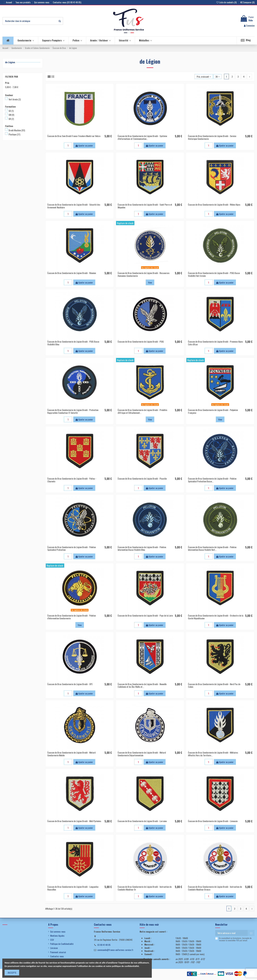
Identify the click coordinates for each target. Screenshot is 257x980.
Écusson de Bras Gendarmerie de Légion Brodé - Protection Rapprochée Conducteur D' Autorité (73, 411)
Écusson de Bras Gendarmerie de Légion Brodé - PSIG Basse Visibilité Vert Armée (214, 274)
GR (11, 119)
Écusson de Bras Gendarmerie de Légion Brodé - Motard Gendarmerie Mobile (71, 754)
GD (11, 111)
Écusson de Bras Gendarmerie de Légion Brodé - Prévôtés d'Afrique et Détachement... (142, 411)
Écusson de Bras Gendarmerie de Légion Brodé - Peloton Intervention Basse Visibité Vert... (212, 548)
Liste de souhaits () (227, 2)
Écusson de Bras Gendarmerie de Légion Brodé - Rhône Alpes (214, 204)
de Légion (10, 62)
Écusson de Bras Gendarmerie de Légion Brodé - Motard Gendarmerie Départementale (142, 754)
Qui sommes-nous (42, 2)
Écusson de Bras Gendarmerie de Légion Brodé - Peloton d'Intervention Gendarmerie (72, 617)
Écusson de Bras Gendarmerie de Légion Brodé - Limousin (213, 821)
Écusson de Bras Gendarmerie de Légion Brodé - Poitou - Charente (72, 480)
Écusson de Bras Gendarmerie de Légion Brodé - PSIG (141, 341)
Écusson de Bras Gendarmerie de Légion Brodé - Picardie (142, 478)
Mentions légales (57, 936)
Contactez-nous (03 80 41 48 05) (67, 2)
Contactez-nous (57, 956)
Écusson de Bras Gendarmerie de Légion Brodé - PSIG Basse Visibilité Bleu (73, 343)
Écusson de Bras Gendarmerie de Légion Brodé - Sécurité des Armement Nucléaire (74, 206)
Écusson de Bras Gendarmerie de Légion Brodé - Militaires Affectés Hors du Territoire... (213, 754)
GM (11, 115)
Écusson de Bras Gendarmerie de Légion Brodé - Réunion (72, 273)
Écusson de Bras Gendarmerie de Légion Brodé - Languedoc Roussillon (73, 888)
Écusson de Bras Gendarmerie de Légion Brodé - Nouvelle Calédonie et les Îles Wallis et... (142, 685)
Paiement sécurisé (58, 952)
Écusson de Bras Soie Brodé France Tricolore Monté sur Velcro (74, 136)
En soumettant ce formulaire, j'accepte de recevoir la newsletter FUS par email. (235, 939)
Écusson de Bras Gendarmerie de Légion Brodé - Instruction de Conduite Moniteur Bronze (215, 888)
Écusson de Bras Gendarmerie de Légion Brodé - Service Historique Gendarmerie (212, 137)
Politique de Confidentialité (62, 944)
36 (217, 77)
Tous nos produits (23, 2)
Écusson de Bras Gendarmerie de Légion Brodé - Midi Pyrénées (74, 821)
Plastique (15, 134)
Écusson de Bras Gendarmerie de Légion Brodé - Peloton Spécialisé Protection (72, 548)
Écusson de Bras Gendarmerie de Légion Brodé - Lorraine (142, 821)
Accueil (9, 2)
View (150, 282)
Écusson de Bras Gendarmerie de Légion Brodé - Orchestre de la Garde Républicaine (216, 617)
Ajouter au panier (84, 145)
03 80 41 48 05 (104, 945)
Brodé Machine (17, 130)
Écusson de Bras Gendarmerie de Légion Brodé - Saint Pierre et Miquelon (145, 206)
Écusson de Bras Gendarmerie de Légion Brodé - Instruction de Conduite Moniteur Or (145, 888)
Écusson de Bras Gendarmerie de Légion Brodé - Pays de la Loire (145, 615)
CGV (52, 940)
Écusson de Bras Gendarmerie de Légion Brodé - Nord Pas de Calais (214, 685)
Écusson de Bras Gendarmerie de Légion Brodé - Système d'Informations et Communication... (142, 137)
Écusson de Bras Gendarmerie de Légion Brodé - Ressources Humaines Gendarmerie (144, 274)
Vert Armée (15, 99)
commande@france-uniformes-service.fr (115, 950)
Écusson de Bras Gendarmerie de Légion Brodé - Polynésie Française (213, 411)
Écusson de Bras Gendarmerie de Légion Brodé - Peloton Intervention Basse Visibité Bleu (142, 548)
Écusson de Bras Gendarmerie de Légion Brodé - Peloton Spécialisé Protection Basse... (212, 480)
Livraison (54, 948)
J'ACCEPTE (12, 973)
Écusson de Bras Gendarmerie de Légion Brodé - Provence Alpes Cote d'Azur (215, 343)
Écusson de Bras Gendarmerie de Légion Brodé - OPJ (70, 684)
